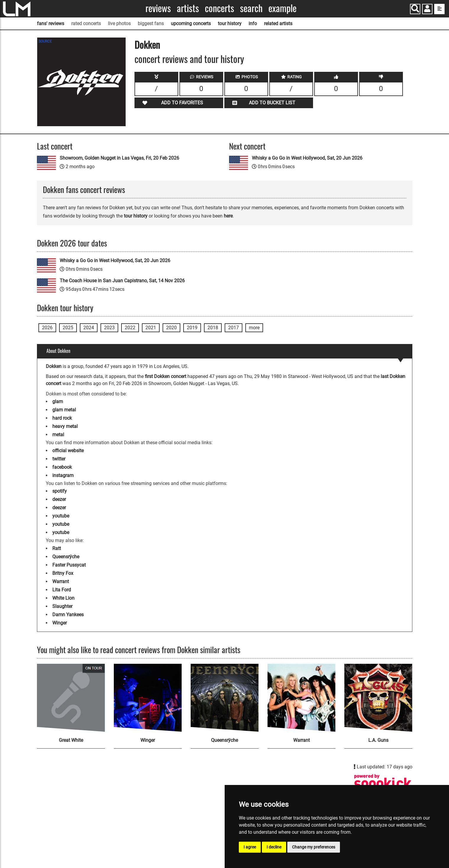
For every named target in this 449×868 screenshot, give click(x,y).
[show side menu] (439, 9)
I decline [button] (274, 847)
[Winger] (148, 698)
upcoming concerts (191, 23)
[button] (427, 10)
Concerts (219, 8)
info (253, 23)
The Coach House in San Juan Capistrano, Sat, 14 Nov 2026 (122, 281)
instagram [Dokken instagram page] (63, 475)
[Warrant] (302, 698)
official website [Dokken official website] (68, 451)
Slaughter (62, 606)
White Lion (63, 598)
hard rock (62, 418)
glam (58, 401)
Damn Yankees (68, 615)
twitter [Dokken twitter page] (59, 459)
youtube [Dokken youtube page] (61, 516)
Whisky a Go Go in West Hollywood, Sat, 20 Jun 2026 (307, 158)
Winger (60, 623)
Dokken (147, 44)
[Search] (415, 9)
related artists (278, 23)
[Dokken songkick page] (383, 783)
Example (282, 8)
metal (58, 435)
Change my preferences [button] (314, 847)
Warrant (61, 581)
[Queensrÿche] (225, 698)
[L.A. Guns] (378, 698)
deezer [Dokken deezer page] (59, 499)
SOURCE (45, 41)
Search (251, 8)
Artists (188, 8)
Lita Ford (62, 590)
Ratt (57, 548)
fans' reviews (51, 23)
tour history (230, 23)
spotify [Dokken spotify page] (60, 491)
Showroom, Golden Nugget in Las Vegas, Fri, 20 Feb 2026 (119, 158)
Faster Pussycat (69, 565)
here (228, 216)
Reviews (158, 8)
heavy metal (65, 426)
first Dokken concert (166, 376)
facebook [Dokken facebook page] (62, 467)
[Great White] (71, 698)
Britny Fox (63, 573)
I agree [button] (250, 847)
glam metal (64, 410)
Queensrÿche (66, 557)
